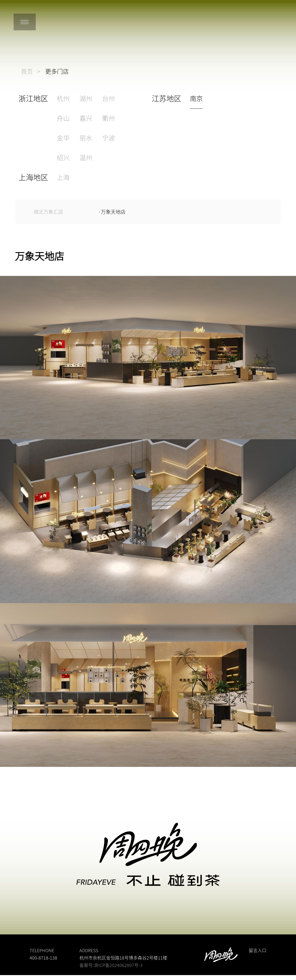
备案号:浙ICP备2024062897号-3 (111, 965)
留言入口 (258, 950)
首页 (27, 71)
